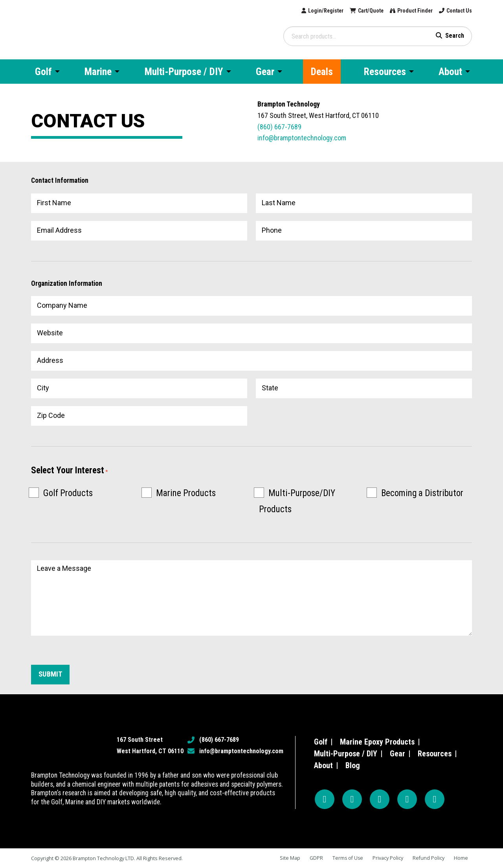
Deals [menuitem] (322, 72)
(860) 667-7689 (279, 127)
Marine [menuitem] (98, 72)
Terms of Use (347, 858)
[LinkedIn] (435, 799)
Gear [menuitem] (265, 72)
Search (455, 36)
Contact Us (457, 11)
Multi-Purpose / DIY (346, 754)
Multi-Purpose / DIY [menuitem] (184, 72)
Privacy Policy (387, 858)
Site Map (288, 858)
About (323, 765)
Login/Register (307, 11)
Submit (51, 675)
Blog (353, 765)
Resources (435, 754)
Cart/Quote (358, 11)
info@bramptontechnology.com (302, 138)
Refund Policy (428, 858)
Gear (397, 754)
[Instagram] (352, 799)
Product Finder (408, 11)
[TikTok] (407, 799)
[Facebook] (325, 799)
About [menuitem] (450, 72)
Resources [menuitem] (385, 72)
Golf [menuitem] (43, 72)
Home (461, 858)
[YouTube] (380, 799)
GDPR (315, 858)
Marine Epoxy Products (377, 742)
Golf (321, 742)
